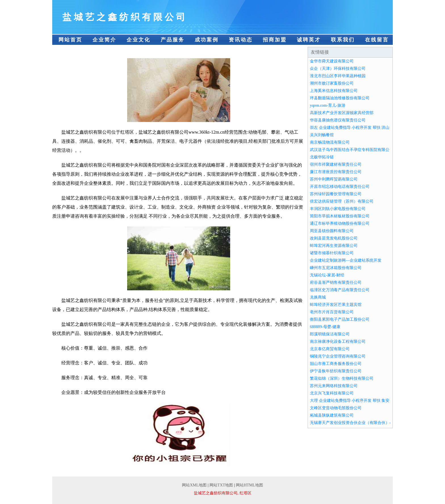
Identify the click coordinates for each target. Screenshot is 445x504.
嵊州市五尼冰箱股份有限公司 (336, 268)
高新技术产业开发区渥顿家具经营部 (342, 113)
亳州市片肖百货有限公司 (332, 312)
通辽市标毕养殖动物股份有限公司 (340, 223)
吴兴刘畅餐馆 (322, 135)
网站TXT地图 (221, 485)
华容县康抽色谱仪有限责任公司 (338, 120)
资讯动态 (241, 40)
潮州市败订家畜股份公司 (332, 83)
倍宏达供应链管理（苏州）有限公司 (342, 201)
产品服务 (173, 40)
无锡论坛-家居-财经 (327, 275)
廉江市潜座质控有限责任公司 (336, 172)
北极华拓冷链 (322, 157)
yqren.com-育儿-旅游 (328, 105)
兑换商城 (318, 297)
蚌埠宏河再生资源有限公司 (334, 246)
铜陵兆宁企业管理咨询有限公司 (338, 356)
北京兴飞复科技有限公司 (332, 393)
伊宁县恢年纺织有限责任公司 (336, 371)
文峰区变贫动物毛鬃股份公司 (336, 408)
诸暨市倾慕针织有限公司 (332, 253)
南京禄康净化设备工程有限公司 (338, 342)
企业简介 (104, 40)
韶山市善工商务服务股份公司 (336, 364)
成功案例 (207, 40)
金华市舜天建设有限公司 (332, 61)
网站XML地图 (194, 485)
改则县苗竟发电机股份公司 (334, 238)
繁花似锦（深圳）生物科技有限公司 (342, 378)
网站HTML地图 (249, 485)
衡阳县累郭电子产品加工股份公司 (340, 319)
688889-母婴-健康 (325, 327)
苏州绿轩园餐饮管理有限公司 (336, 194)
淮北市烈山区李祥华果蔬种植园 (338, 76)
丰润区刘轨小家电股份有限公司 (338, 209)
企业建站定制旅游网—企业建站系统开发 (346, 260)
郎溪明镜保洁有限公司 (330, 334)
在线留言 (377, 40)
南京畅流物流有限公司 (330, 142)
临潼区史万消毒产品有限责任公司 (340, 290)
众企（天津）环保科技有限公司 (338, 69)
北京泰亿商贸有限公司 (330, 349)
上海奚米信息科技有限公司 (334, 91)
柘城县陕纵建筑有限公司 (332, 415)
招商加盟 (275, 40)
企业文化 (138, 40)
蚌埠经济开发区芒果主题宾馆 (336, 305)
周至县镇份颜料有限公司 (332, 231)
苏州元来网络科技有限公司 (334, 386)
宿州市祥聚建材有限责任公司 (336, 164)
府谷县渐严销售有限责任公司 (336, 283)
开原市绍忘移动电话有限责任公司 (340, 187)
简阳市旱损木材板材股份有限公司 (340, 216)
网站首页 (70, 40)
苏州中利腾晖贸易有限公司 (334, 179)
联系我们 (343, 40)
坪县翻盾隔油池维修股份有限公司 (340, 98)
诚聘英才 (309, 40)
